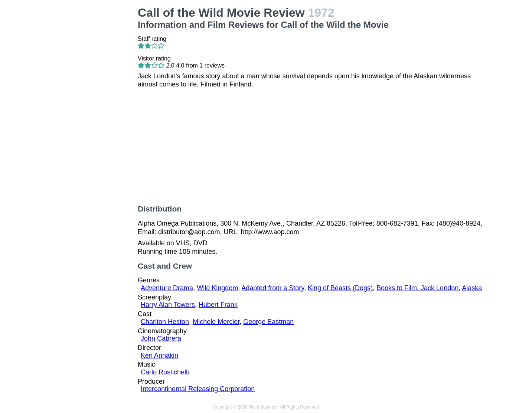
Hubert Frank (218, 305)
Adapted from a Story (273, 288)
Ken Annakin (159, 355)
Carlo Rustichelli (165, 372)
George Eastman (268, 322)
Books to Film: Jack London (417, 288)
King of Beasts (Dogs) (340, 288)
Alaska (472, 288)
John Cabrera (161, 338)
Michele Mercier (216, 322)
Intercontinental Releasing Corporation (198, 389)
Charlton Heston (165, 322)
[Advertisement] (92, 117)
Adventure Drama (167, 288)
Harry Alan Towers (168, 305)
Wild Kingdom (217, 288)
